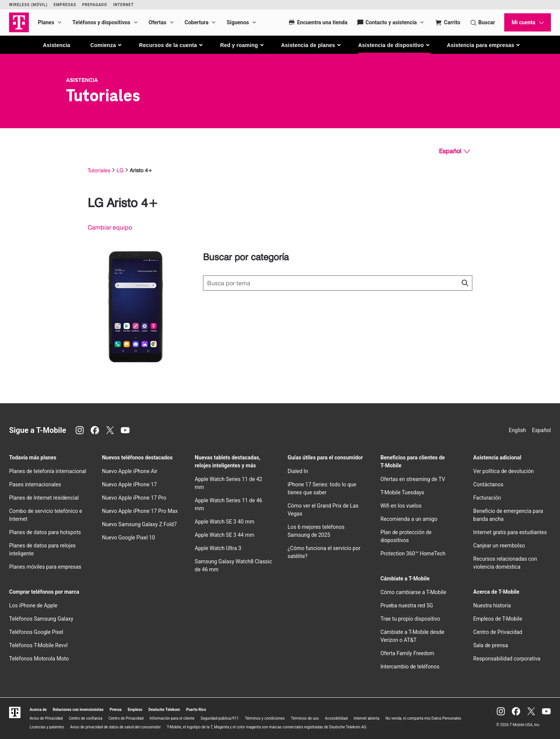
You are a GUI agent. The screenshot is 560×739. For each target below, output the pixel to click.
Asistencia (57, 45)
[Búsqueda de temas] (338, 283)
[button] (106, 45)
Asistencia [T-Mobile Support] (82, 80)
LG (120, 170)
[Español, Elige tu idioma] (455, 151)
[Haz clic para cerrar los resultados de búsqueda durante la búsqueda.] (465, 283)
